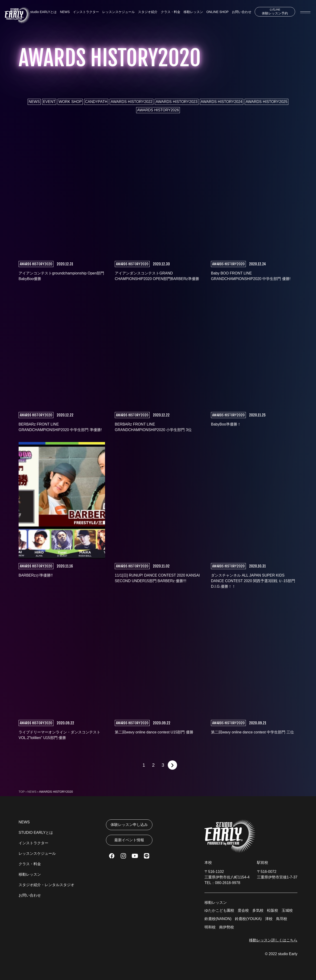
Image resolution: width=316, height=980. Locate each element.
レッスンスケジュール (118, 12)
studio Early (288, 954)
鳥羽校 (282, 919)
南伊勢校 (227, 927)
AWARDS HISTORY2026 (158, 110)
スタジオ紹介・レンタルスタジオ (46, 885)
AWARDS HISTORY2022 (132, 102)
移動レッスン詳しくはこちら (273, 940)
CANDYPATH (96, 102)
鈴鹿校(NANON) (218, 919)
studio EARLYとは (43, 12)
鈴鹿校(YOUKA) (248, 919)
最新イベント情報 (129, 840)
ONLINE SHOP (217, 12)
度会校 (243, 910)
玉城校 (287, 910)
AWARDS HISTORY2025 (267, 102)
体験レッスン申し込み (129, 825)
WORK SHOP (70, 102)
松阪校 (273, 910)
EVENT (49, 102)
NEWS (65, 12)
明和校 (210, 927)
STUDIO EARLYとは (36, 833)
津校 (269, 919)
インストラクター (86, 12)
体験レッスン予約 (275, 12)
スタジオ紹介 (148, 12)
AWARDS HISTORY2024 (222, 102)
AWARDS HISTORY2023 (177, 102)
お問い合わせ (242, 12)
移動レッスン (193, 12)
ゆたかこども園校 (219, 910)
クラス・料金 (171, 12)
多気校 (258, 910)
